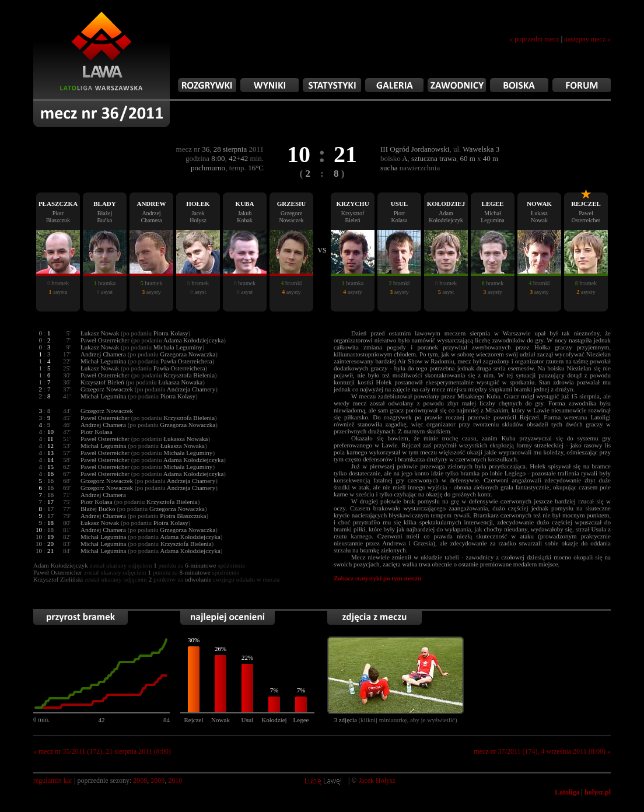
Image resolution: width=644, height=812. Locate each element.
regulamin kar (53, 780)
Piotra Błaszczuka (183, 516)
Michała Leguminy (178, 347)
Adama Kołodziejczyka (194, 340)
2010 (175, 780)
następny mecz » (587, 39)
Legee (301, 720)
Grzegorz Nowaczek (107, 389)
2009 (157, 780)
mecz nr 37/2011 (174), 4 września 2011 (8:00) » (542, 751)
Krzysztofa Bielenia (189, 375)
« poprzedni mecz (534, 39)
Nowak (220, 720)
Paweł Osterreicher (105, 340)
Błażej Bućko (98, 509)
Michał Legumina (104, 361)
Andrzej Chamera (103, 354)
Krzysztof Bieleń (102, 382)
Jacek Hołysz (377, 780)
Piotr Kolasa (97, 432)
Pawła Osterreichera (186, 361)
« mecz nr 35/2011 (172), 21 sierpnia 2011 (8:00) (102, 751)
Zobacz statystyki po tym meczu (377, 578)
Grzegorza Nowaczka (188, 354)
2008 (140, 780)
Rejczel (194, 720)
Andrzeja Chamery (191, 389)
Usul (248, 720)
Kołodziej (274, 720)
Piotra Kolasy (171, 333)
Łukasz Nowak (100, 333)
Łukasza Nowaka (180, 382)
